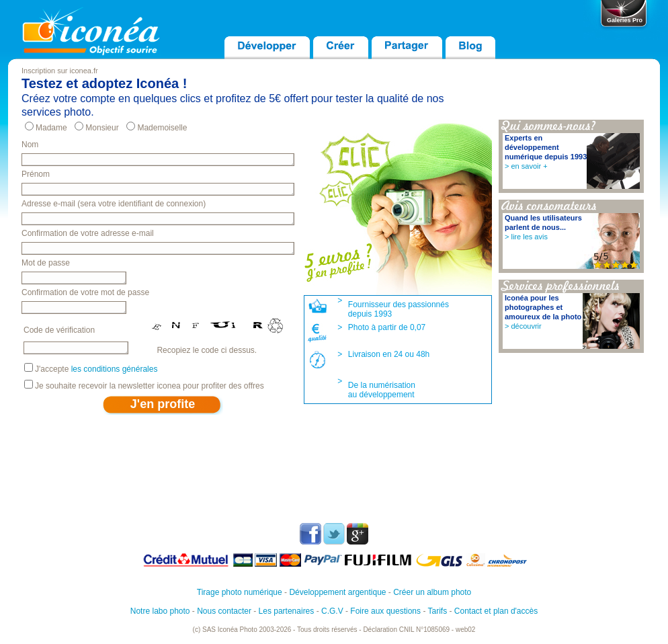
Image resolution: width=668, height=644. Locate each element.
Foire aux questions (385, 611)
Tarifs (438, 611)
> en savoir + (526, 166)
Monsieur (102, 128)
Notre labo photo (160, 611)
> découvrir (523, 326)
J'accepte (96, 369)
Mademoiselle (162, 128)
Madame (51, 128)
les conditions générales (115, 369)
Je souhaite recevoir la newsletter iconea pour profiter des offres (150, 386)
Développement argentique (337, 592)
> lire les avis (526, 237)
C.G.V (332, 611)
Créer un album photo (432, 592)
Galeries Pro (625, 20)
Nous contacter (224, 611)
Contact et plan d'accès (496, 611)
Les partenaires (287, 611)
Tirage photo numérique (240, 592)
